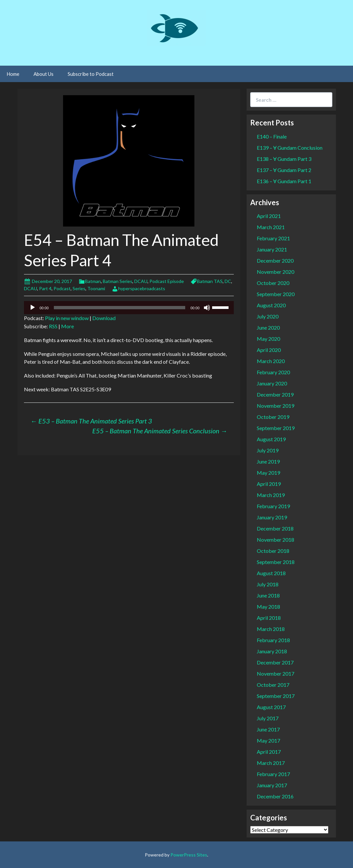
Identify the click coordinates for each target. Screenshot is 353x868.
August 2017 (271, 707)
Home (13, 74)
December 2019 (275, 394)
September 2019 (276, 428)
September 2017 (276, 696)
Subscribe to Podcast (91, 74)
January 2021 (272, 249)
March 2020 (271, 361)
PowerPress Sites (189, 855)
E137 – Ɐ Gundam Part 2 (284, 170)
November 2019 (276, 406)
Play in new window (67, 318)
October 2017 (273, 685)
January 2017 (272, 785)
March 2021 (271, 227)
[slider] (120, 308)
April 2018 (269, 618)
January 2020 (272, 383)
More (67, 326)
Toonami (96, 288)
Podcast (62, 288)
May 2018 (268, 607)
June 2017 (268, 729)
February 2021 (273, 238)
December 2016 (275, 796)
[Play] (33, 308)
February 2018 (273, 640)
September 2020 (276, 294)
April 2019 (269, 484)
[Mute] (207, 308)
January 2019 (272, 517)
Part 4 (45, 288)
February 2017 (273, 774)
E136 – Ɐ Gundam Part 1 (284, 181)
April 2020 (269, 350)
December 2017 (275, 662)
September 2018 (276, 562)
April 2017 (269, 752)
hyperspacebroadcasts (142, 288)
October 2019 (273, 417)
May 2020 (268, 339)
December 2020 (275, 260)
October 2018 (273, 551)
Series (79, 288)
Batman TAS (210, 281)
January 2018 (272, 651)
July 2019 (268, 450)
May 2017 (268, 740)
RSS (53, 326)
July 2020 (268, 316)
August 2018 (271, 573)
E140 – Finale (272, 136)
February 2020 (273, 372)
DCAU (141, 281)
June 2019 (268, 461)
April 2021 (269, 216)
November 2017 (276, 673)
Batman (93, 281)
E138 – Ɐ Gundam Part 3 (284, 159)
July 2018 (268, 584)
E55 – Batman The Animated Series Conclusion (160, 431)
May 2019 (268, 473)
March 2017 (271, 763)
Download (104, 318)
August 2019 (271, 439)
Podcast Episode (167, 281)
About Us (44, 74)
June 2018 (268, 595)
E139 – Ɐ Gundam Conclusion (290, 148)
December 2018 (275, 528)
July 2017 (268, 718)
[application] (129, 308)
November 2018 (276, 540)
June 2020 (268, 327)
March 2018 (271, 629)
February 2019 (273, 506)
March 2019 (271, 495)
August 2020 (271, 305)
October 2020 (273, 283)
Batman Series (118, 281)
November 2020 (276, 272)
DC (228, 281)
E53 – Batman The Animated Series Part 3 (91, 421)
